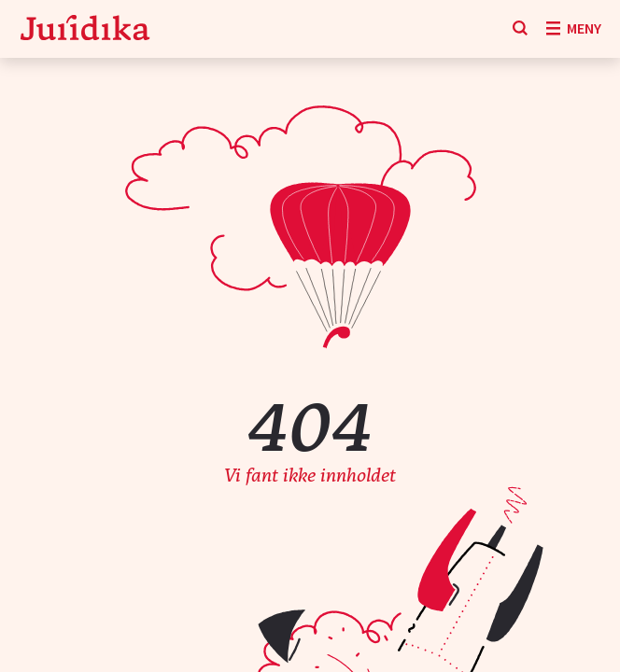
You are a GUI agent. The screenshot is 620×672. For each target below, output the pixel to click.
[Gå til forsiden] (85, 29)
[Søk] (520, 29)
